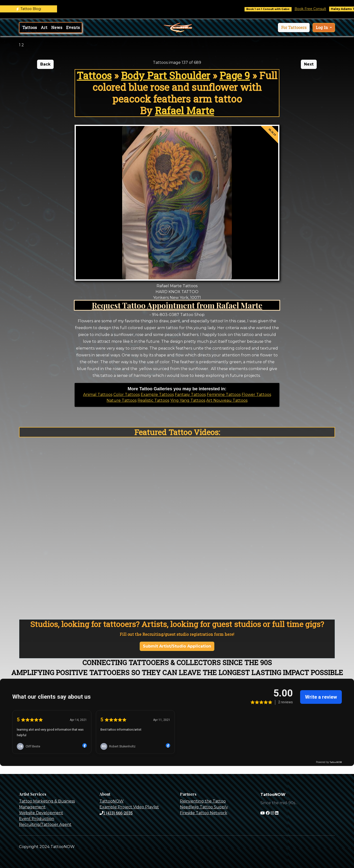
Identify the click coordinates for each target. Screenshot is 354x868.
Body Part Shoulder (166, 75)
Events (73, 27)
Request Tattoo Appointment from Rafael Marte (177, 305)
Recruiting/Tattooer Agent (45, 825)
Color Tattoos (127, 395)
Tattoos (30, 27)
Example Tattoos (157, 395)
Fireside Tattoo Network (204, 813)
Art (44, 27)
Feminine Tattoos (224, 395)
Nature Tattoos (122, 400)
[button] (294, 28)
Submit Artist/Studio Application (177, 646)
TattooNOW (112, 801)
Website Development (41, 813)
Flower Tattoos (256, 395)
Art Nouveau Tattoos (227, 400)
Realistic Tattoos (153, 400)
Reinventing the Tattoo (203, 801)
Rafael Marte (184, 110)
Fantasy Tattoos (190, 395)
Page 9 (235, 75)
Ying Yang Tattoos (188, 400)
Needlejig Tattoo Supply (204, 807)
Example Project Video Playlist (129, 807)
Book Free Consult (318, 9)
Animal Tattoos (98, 395)
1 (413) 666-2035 (116, 813)
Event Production (37, 819)
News (57, 27)
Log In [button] (322, 27)
